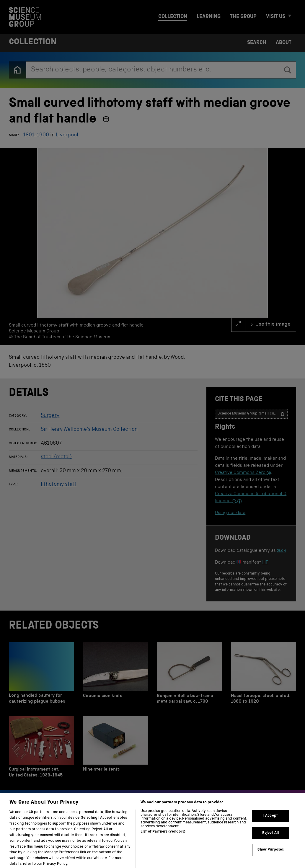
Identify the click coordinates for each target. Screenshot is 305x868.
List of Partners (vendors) (163, 837)
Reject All (271, 838)
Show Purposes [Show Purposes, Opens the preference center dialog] (271, 855)
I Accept (271, 821)
